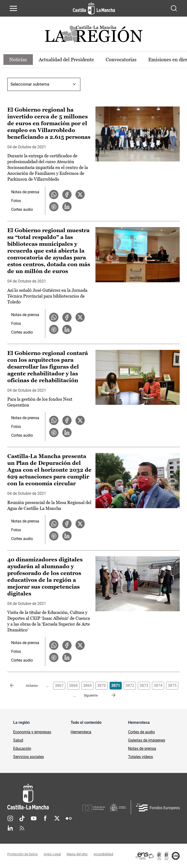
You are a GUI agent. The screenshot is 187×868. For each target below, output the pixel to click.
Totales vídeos (140, 757)
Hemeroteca (81, 732)
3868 (73, 686)
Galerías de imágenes (147, 740)
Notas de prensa (25, 192)
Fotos (16, 201)
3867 (59, 686)
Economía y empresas (32, 732)
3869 (87, 686)
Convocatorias (121, 60)
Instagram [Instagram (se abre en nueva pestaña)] (10, 818)
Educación (22, 748)
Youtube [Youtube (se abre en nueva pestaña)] (34, 818)
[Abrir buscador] (174, 8)
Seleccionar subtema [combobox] (30, 84)
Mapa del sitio (77, 854)
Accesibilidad (103, 854)
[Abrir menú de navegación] (13, 8)
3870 (102, 686)
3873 (144, 686)
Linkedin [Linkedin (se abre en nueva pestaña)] (10, 828)
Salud (18, 740)
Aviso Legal (52, 854)
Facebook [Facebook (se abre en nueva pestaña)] (45, 818)
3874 (158, 686)
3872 (130, 686)
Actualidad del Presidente (66, 60)
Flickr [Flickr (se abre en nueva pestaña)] (69, 818)
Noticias (18, 60)
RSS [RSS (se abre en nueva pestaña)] (22, 828)
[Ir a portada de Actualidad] (93, 36)
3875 (172, 686)
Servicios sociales (28, 757)
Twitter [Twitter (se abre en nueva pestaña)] (57, 818)
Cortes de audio (141, 732)
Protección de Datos (23, 854)
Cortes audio (22, 209)
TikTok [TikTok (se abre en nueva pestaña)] (22, 818)
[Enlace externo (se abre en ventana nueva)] (157, 856)
